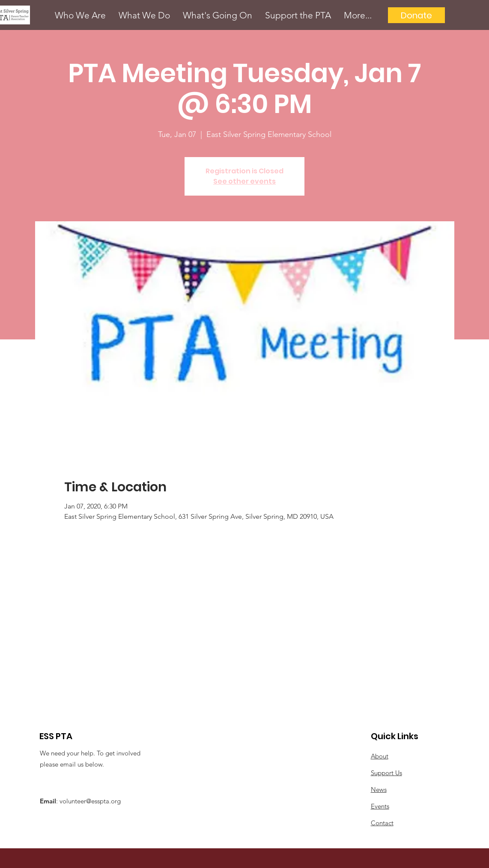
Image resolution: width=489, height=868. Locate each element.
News (379, 789)
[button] (80, 15)
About (380, 756)
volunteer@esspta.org (90, 801)
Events (380, 806)
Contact (382, 823)
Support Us (386, 773)
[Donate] (416, 15)
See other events (244, 181)
